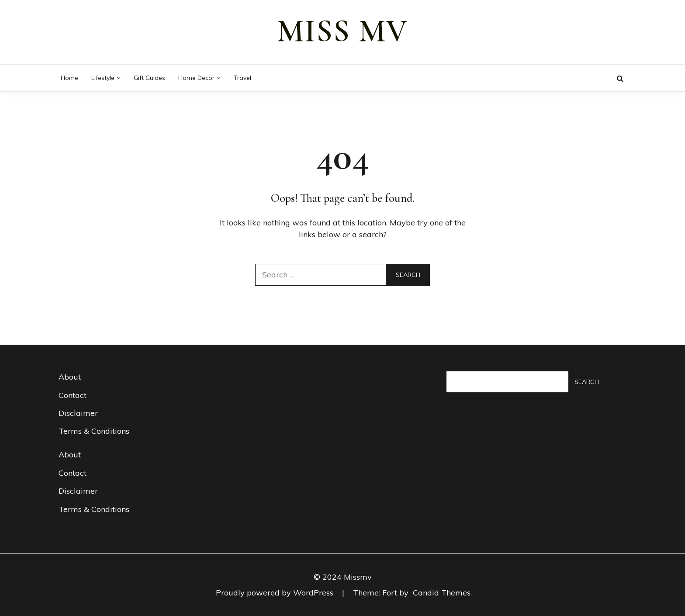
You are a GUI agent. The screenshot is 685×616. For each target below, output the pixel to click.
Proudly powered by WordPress (276, 593)
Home (69, 78)
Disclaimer (78, 413)
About (70, 377)
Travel (242, 78)
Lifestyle (103, 78)
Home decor (196, 78)
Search (587, 382)
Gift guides (149, 78)
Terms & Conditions (94, 431)
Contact (73, 395)
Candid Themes (442, 593)
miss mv (342, 31)
